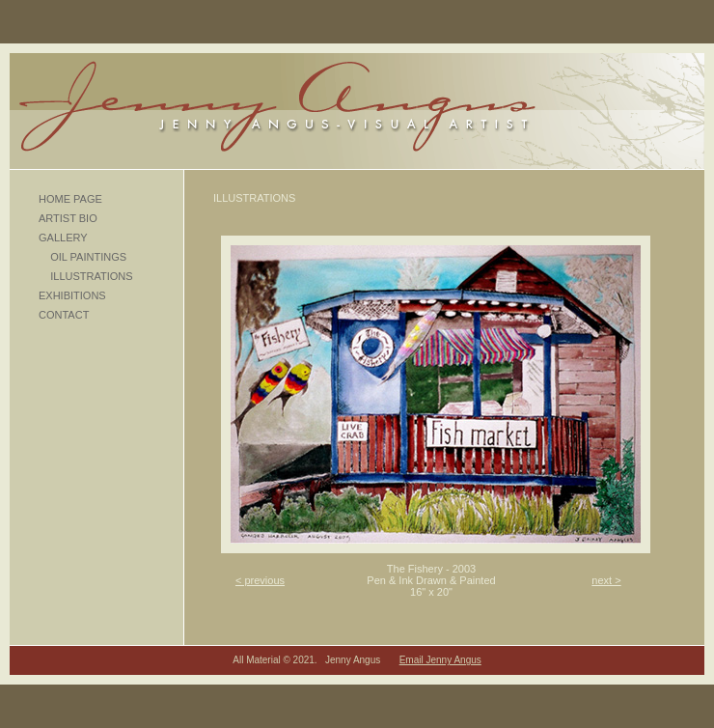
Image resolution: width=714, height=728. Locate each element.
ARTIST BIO (68, 218)
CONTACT (64, 315)
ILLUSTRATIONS (86, 276)
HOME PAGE (70, 199)
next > (606, 580)
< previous (260, 580)
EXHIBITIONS (72, 295)
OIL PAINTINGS (82, 257)
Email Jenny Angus (440, 660)
